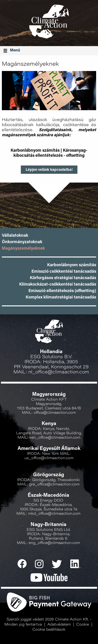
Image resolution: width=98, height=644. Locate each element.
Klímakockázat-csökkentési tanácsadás (58, 285)
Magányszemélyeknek (23, 249)
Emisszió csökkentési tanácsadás (64, 272)
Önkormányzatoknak (22, 242)
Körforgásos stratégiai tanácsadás (63, 278)
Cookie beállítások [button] (49, 630)
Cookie (83, 625)
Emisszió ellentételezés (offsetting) (62, 291)
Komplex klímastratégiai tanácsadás (61, 298)
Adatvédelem (59, 625)
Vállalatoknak (15, 236)
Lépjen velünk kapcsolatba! (49, 170)
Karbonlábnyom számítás (35, 151)
